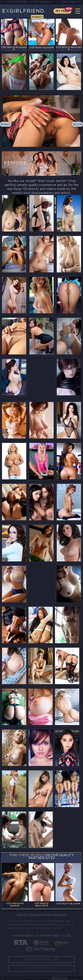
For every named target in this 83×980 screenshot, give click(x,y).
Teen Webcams (71, 2)
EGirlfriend (23, 13)
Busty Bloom (42, 2)
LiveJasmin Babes (17, 2)
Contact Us (41, 968)
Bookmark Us (42, 959)
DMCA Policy (59, 978)
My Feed (62, 11)
